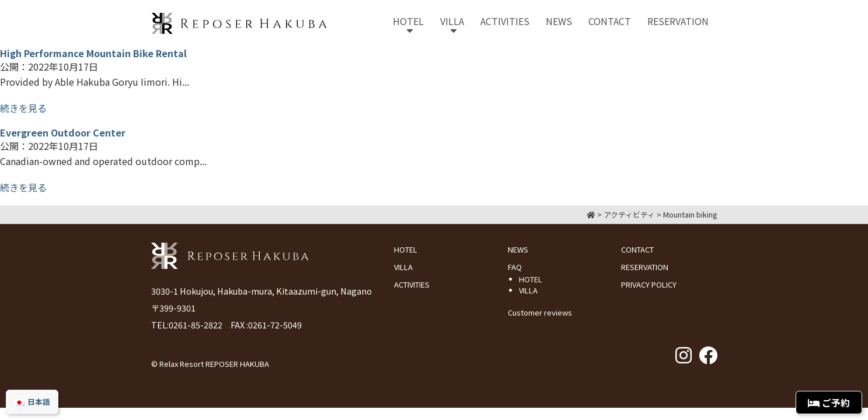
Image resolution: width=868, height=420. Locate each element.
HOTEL (406, 249)
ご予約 (829, 402)
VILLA (403, 267)
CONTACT (637, 249)
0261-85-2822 (196, 325)
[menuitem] (32, 402)
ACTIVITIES (412, 284)
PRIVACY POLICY (649, 284)
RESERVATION (645, 267)
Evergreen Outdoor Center (63, 132)
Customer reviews (540, 312)
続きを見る (23, 108)
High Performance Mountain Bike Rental (93, 53)
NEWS (518, 249)
